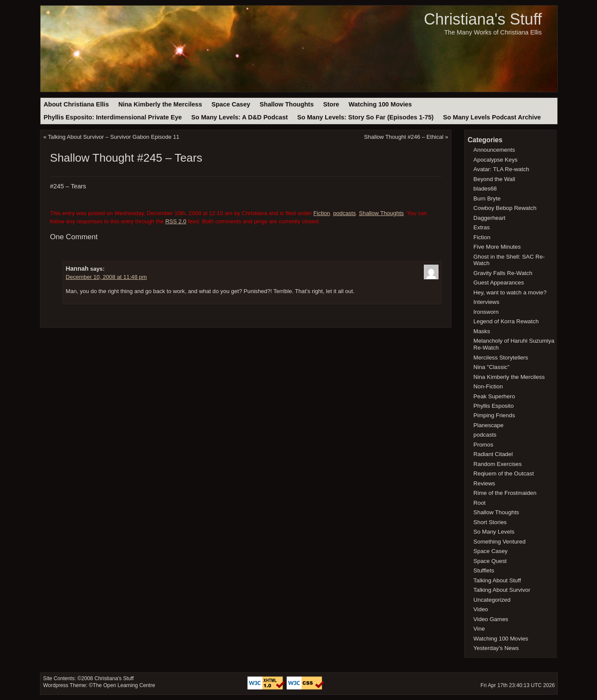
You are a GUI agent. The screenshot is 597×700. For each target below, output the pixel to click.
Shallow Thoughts (287, 104)
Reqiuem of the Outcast (504, 473)
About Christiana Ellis (76, 104)
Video (481, 609)
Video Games (491, 619)
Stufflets (484, 570)
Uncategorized (492, 600)
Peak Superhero (494, 396)
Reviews (484, 483)
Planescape (488, 425)
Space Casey (231, 104)
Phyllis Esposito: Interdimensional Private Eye (113, 117)
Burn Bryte (487, 198)
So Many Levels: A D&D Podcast (239, 117)
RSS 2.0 (176, 221)
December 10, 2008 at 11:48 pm (106, 277)
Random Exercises (497, 464)
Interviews (486, 302)
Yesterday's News (496, 648)
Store (331, 104)
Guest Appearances (499, 283)
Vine (479, 629)
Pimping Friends (494, 415)
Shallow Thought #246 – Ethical (404, 137)
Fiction (322, 213)
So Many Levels (494, 532)
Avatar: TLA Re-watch (501, 169)
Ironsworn (486, 312)
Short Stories (490, 522)
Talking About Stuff (497, 580)
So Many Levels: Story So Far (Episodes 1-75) (365, 117)
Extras (482, 227)
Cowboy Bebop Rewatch (505, 208)
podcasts (344, 213)
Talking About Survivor (502, 590)
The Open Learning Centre (124, 685)
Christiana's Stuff (483, 19)
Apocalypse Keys (495, 160)
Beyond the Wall (494, 179)
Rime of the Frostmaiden (505, 493)
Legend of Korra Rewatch (506, 321)
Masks (482, 331)
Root (479, 503)
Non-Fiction (488, 386)
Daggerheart (489, 218)
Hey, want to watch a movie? (510, 292)
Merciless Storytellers (501, 358)
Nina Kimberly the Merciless (160, 104)
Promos (483, 445)
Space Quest (490, 561)
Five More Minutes (497, 247)
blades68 (485, 189)
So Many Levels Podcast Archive (492, 117)
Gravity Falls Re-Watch (503, 273)
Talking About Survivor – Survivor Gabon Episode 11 (113, 137)
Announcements (494, 150)
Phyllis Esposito (494, 406)
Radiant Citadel (493, 454)
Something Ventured (499, 542)
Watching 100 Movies (380, 104)
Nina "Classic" (491, 367)
